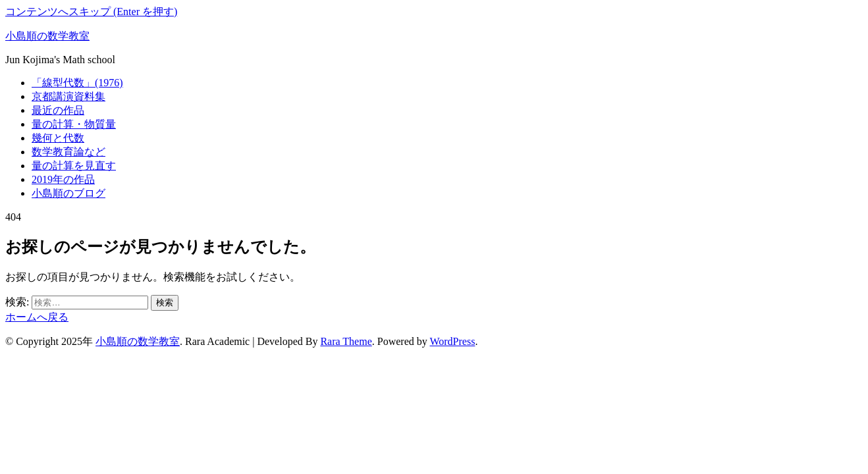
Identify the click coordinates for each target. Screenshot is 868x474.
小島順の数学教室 (47, 36)
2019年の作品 (63, 179)
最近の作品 (58, 110)
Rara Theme (346, 341)
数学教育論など (68, 152)
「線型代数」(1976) (77, 83)
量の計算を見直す (74, 166)
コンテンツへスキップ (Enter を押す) (91, 12)
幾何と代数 (58, 138)
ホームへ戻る (37, 317)
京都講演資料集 (68, 96)
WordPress (452, 341)
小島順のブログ (68, 193)
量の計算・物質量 (74, 124)
